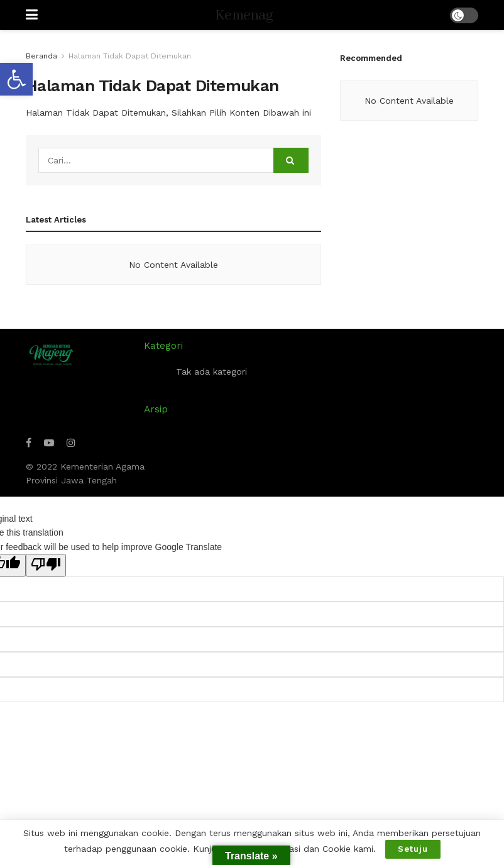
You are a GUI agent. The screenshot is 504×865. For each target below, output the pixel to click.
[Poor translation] (46, 565)
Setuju (413, 849)
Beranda (41, 56)
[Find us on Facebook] (29, 443)
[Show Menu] (32, 15)
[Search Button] (291, 160)
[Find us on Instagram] (71, 443)
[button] (16, 79)
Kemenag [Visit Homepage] (244, 15)
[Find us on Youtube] (49, 443)
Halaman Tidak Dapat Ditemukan (130, 56)
